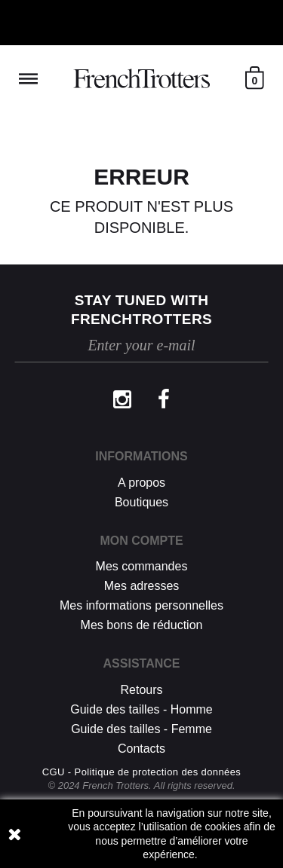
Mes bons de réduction (142, 625)
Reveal (28, 79)
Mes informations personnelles (141, 605)
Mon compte (141, 541)
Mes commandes (142, 566)
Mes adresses (142, 586)
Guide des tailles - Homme (141, 709)
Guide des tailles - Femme (141, 729)
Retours (141, 690)
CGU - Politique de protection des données (142, 772)
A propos (141, 483)
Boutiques (141, 502)
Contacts (141, 749)
